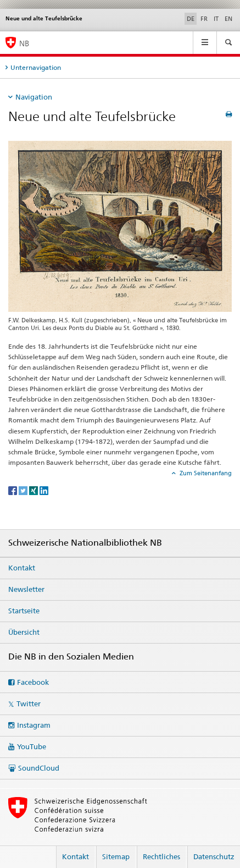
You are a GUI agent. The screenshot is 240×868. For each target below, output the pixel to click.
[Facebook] (13, 490)
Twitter (29, 704)
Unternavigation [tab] (36, 67)
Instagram (34, 725)
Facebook (33, 682)
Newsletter (26, 589)
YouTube (32, 746)
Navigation (34, 97)
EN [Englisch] (228, 19)
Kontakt (22, 568)
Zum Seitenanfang (205, 473)
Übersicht (24, 632)
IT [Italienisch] (216, 19)
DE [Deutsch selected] (191, 19)
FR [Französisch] (204, 19)
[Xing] (34, 490)
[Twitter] (24, 490)
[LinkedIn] (44, 490)
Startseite (24, 611)
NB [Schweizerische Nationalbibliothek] (24, 43)
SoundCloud (39, 768)
